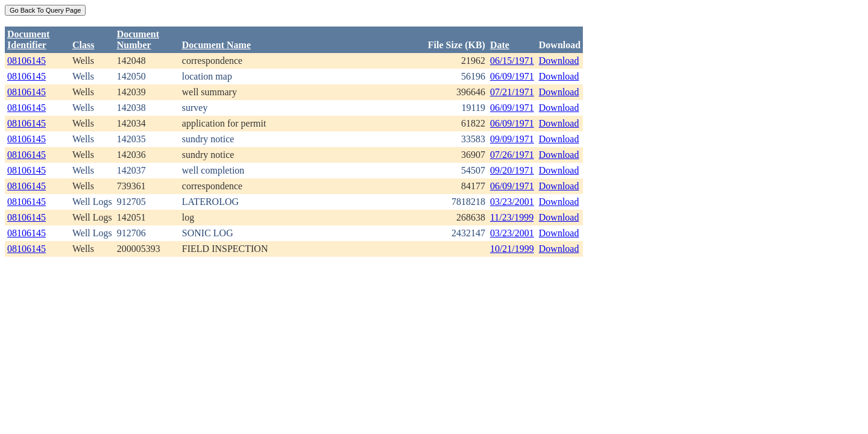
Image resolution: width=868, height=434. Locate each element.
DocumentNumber (138, 39)
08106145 (27, 61)
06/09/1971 (512, 76)
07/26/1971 (512, 155)
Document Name (216, 45)
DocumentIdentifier (28, 39)
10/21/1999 (512, 249)
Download (559, 61)
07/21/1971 (512, 92)
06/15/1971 (512, 61)
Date (500, 45)
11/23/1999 (512, 217)
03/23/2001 (512, 202)
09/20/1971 (512, 170)
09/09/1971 (512, 139)
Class (83, 45)
